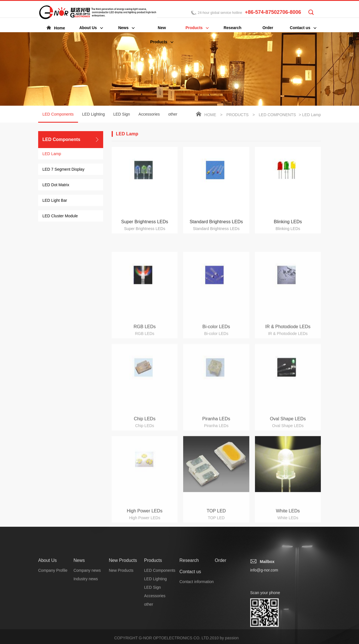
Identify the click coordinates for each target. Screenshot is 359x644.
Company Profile (53, 609)
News (79, 599)
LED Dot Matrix (56, 185)
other (173, 115)
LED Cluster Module (60, 216)
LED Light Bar (55, 201)
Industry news (86, 617)
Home (210, 115)
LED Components (58, 118)
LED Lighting (94, 115)
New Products (123, 599)
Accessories (149, 115)
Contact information (197, 620)
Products (238, 115)
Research (189, 599)
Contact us (190, 610)
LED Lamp (52, 154)
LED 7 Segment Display (63, 170)
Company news (87, 609)
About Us (47, 599)
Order (221, 599)
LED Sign (122, 115)
